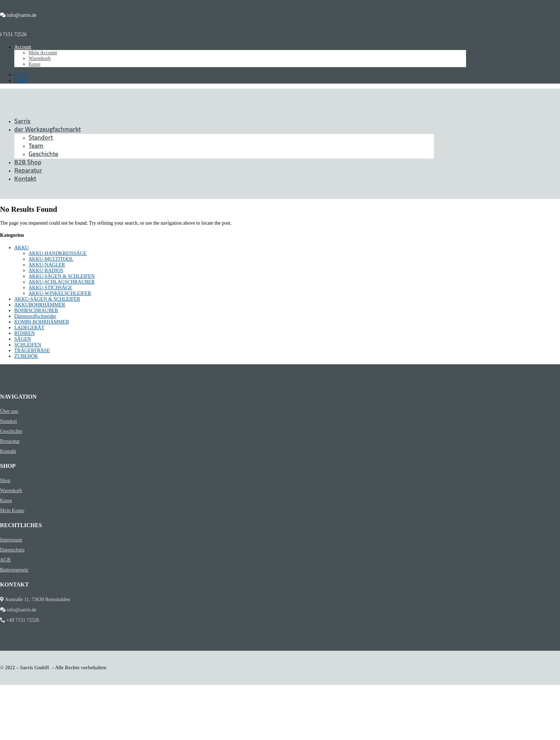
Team (36, 146)
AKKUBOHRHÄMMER (40, 305)
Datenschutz (12, 550)
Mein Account (43, 53)
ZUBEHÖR (26, 356)
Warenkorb (40, 58)
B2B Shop (28, 163)
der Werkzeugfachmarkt (47, 130)
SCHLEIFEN (28, 345)
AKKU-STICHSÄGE (50, 288)
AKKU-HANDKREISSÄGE (58, 253)
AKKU (21, 248)
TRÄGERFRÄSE (32, 351)
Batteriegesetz (14, 570)
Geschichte (43, 154)
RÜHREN (25, 333)
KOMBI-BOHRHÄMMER (42, 322)
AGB (5, 560)
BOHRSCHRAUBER (36, 311)
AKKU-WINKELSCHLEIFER (60, 293)
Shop (5, 481)
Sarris (22, 122)
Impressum (11, 540)
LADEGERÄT (29, 328)
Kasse (34, 64)
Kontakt (25, 179)
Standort (41, 138)
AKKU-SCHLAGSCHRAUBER (62, 282)
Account (23, 47)
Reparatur (28, 171)
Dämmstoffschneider (35, 316)
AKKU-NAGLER (47, 265)
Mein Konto (12, 511)
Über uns (9, 411)
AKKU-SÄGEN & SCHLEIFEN (62, 276)
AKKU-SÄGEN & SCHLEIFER (47, 299)
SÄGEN (23, 339)
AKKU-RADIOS (46, 271)
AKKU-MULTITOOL (51, 259)
